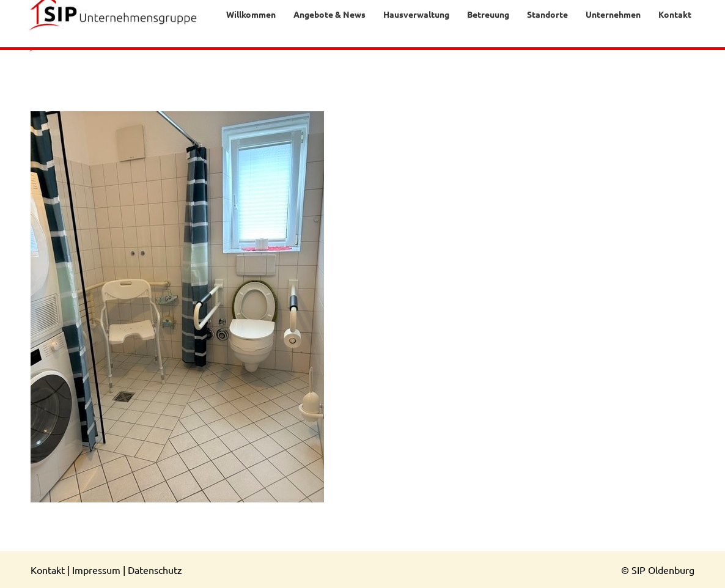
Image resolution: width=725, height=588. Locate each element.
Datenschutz (155, 570)
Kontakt (48, 570)
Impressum (96, 570)
